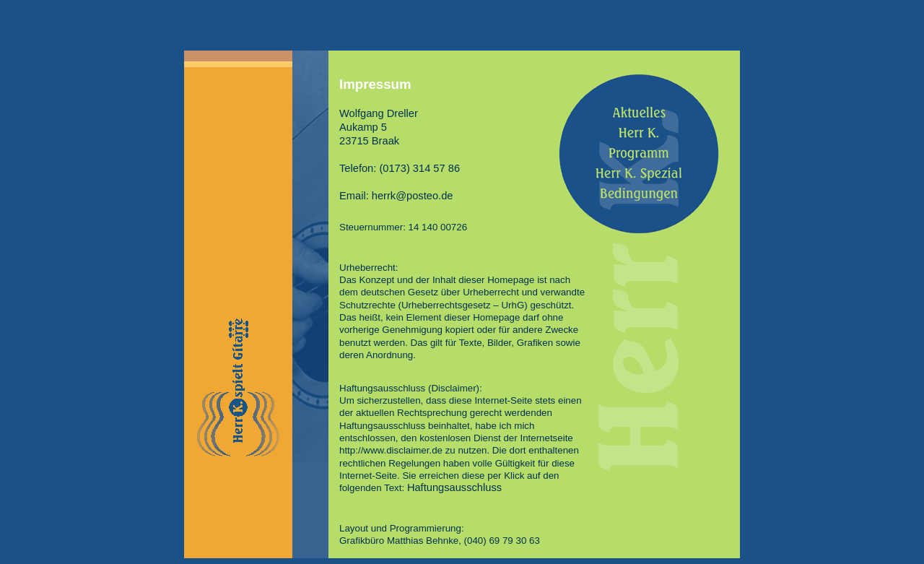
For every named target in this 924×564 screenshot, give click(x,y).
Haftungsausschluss (454, 487)
